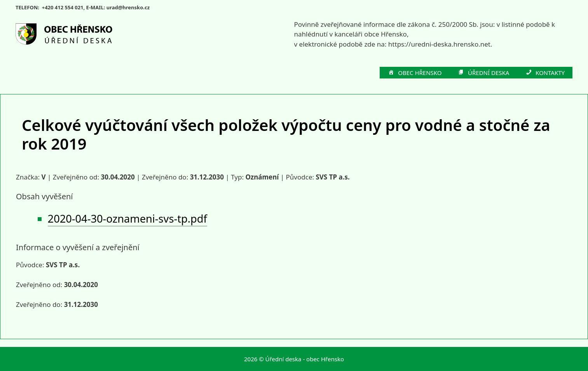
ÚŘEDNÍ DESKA (483, 73)
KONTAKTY (545, 73)
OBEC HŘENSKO (415, 73)
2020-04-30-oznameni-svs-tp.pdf (127, 219)
